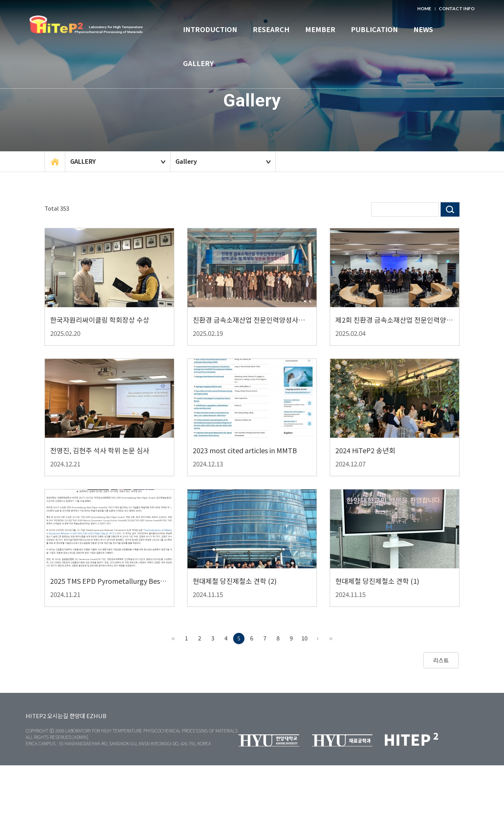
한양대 (77, 716)
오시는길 (58, 716)
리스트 (441, 660)
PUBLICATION (374, 29)
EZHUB (96, 716)
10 (304, 638)
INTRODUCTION (210, 29)
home (55, 162)
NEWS (423, 29)
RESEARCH (271, 29)
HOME (424, 8)
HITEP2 (36, 716)
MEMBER (320, 29)
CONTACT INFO (457, 8)
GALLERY (198, 63)
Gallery (186, 161)
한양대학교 (86, 30)
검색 (450, 209)
